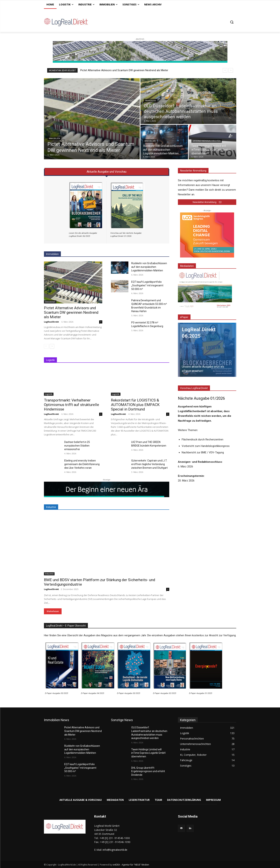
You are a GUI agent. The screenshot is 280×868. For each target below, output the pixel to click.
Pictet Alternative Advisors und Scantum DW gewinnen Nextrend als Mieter (124, 70)
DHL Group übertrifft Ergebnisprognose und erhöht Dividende (148, 771)
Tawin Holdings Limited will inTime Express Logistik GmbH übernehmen (148, 753)
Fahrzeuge (151, 101)
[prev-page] (46, 346)
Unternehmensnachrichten (207, 141)
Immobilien (54, 138)
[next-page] (52, 346)
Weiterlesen (53, 611)
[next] (231, 70)
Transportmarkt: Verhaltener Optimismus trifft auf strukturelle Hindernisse (71, 405)
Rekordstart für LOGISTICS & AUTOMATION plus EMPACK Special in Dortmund (135, 405)
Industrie (49, 574)
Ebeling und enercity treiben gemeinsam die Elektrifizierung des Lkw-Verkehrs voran (82, 464)
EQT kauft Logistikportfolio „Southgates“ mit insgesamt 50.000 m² (147, 285)
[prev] (225, 70)
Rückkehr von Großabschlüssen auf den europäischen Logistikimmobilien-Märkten (149, 267)
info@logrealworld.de (115, 850)
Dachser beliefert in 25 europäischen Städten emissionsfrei (77, 446)
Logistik (49, 394)
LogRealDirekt (51, 322)
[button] (232, 22)
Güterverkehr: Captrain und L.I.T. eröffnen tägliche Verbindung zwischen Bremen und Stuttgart (149, 464)
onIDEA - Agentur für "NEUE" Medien (131, 865)
